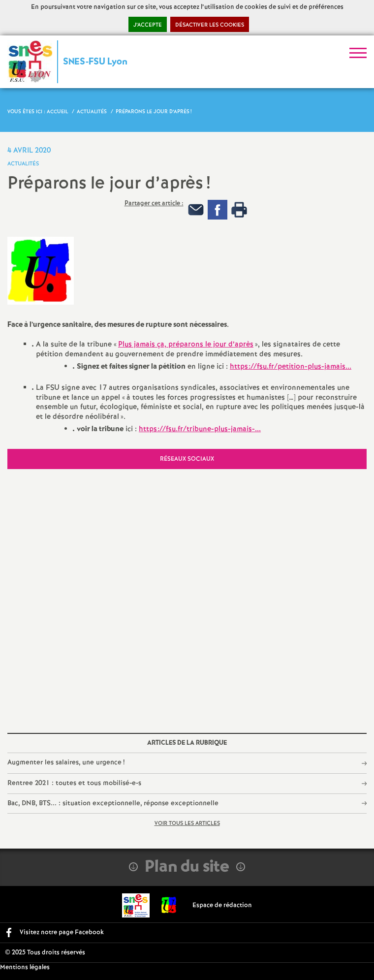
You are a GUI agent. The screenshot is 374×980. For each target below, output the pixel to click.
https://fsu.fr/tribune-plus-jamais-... (200, 429)
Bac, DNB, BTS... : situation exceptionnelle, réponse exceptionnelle (113, 803)
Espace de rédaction (222, 905)
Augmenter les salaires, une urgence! (66, 762)
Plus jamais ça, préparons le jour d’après (186, 345)
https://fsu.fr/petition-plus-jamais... (291, 367)
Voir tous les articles (187, 823)
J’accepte (148, 25)
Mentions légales (25, 967)
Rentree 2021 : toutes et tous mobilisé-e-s (74, 783)
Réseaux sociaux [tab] (187, 459)
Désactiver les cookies (210, 25)
